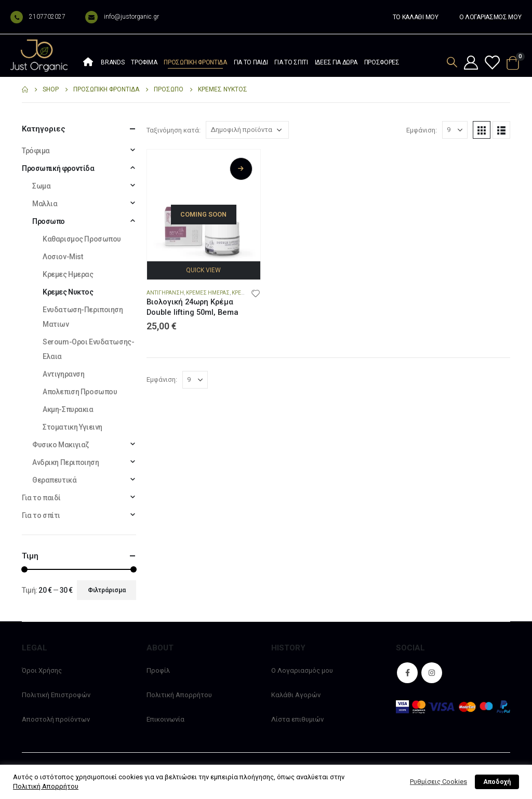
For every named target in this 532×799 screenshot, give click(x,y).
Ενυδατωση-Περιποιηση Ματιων (83, 317)
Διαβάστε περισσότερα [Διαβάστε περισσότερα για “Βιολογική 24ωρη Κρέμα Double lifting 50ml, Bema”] (241, 169)
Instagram (432, 673)
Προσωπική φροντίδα (195, 62)
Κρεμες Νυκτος (68, 292)
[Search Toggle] (452, 62)
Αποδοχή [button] (497, 782)
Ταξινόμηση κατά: (174, 130)
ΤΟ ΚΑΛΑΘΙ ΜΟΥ (416, 17)
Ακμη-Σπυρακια (68, 409)
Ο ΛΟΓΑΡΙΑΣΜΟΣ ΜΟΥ (490, 17)
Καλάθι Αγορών (296, 695)
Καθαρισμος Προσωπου (82, 239)
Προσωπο (49, 221)
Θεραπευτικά (54, 480)
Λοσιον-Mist (63, 257)
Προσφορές (382, 62)
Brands (112, 62)
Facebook (407, 673)
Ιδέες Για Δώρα (336, 62)
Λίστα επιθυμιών (297, 719)
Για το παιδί (251, 62)
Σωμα (41, 186)
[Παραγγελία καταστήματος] (247, 130)
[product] (204, 206)
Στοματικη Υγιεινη (72, 427)
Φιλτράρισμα (107, 590)
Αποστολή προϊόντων (56, 719)
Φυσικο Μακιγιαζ (61, 445)
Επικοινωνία (165, 719)
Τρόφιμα (144, 62)
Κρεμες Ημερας (208, 293)
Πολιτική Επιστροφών (56, 695)
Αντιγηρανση (165, 293)
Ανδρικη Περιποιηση (65, 462)
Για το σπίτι (291, 62)
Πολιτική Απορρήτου (179, 695)
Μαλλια (45, 204)
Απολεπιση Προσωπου (80, 392)
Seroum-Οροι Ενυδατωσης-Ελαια (88, 349)
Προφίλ (158, 670)
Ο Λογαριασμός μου (302, 670)
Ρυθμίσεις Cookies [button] (438, 782)
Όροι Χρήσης (42, 670)
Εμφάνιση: (422, 130)
